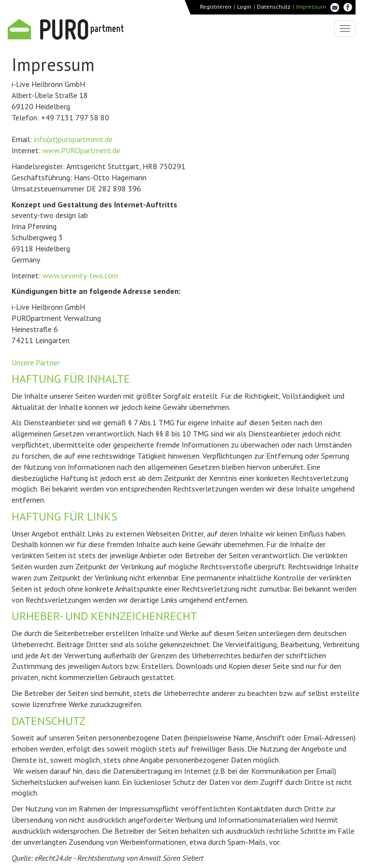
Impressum (311, 7)
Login (244, 7)
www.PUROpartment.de (81, 150)
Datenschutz (274, 7)
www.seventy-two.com (80, 275)
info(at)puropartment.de (73, 139)
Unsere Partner (36, 362)
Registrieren (216, 7)
